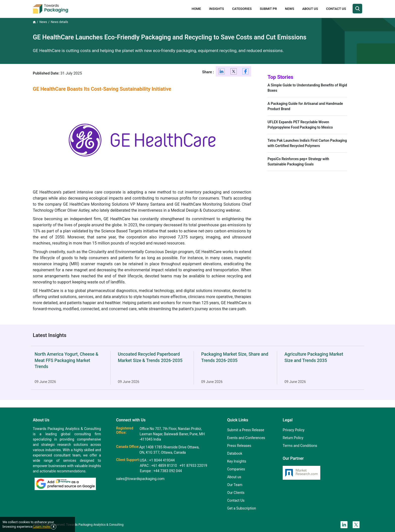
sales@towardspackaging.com (140, 479)
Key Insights (237, 461)
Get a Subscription (242, 508)
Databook (235, 453)
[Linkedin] (222, 72)
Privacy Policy (294, 430)
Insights (217, 9)
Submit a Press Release (246, 430)
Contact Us (336, 9)
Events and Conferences (246, 438)
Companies (236, 469)
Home (196, 9)
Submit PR (268, 9)
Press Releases (239, 446)
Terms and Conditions (300, 446)
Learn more (42, 527)
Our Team (235, 485)
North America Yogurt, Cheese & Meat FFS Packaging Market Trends (67, 360)
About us (234, 477)
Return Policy (293, 438)
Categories (242, 9)
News (289, 9)
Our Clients (236, 493)
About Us (310, 9)
